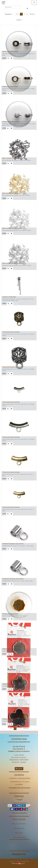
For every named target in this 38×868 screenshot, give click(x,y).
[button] (19, 20)
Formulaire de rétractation (20, 788)
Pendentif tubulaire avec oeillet (13, 544)
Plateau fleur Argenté (10, 684)
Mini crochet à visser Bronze (12, 158)
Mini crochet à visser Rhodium (12, 263)
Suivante (32, 14)
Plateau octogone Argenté (11, 649)
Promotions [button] (8, 14)
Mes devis (19, 833)
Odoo (19, 864)
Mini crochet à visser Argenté (12, 228)
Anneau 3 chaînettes (9, 297)
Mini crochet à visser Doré (11, 193)
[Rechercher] (27, 8)
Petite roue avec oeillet (10, 52)
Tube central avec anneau (11, 332)
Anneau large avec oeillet (11, 122)
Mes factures (19, 828)
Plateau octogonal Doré (10, 614)
